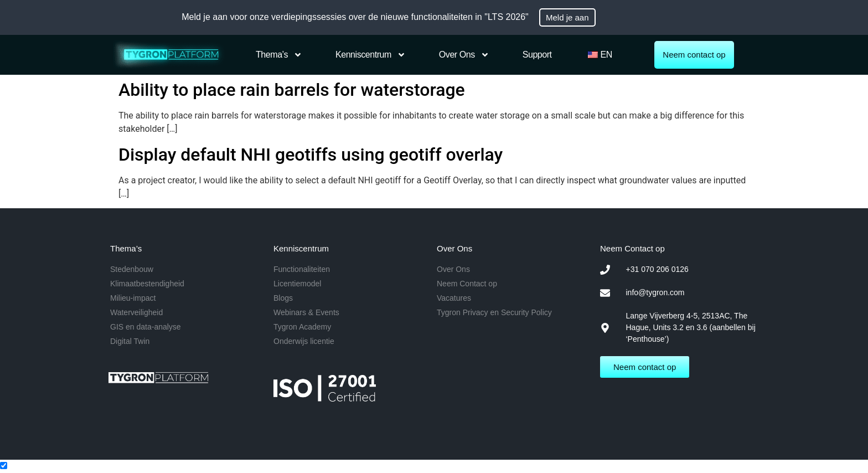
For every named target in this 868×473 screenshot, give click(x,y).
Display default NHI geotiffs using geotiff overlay (311, 155)
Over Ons (464, 55)
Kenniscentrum (371, 55)
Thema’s (279, 55)
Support (537, 55)
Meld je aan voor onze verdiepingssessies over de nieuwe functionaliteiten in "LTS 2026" (355, 17)
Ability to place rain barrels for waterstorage (292, 90)
